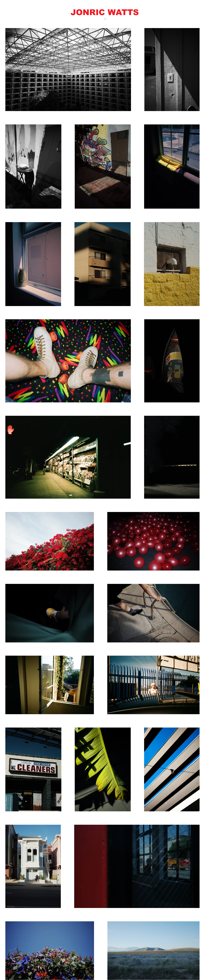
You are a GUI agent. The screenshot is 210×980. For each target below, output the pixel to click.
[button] (105, 12)
